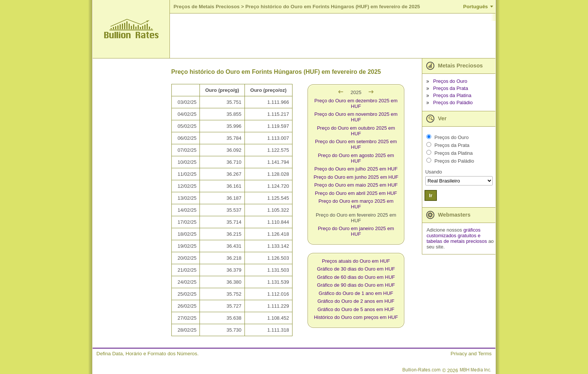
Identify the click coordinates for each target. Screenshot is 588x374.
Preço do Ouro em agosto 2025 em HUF (356, 158)
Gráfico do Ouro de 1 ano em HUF (356, 293)
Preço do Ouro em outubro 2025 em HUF (356, 131)
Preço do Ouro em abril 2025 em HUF (356, 193)
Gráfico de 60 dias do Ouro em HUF (356, 277)
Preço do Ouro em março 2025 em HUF (356, 204)
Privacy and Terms (471, 354)
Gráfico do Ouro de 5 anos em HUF (356, 309)
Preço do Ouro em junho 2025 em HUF (356, 177)
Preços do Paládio (453, 102)
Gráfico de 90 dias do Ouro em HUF (356, 285)
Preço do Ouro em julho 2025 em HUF (356, 169)
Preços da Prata (451, 88)
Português (475, 7)
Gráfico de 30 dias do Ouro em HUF (356, 269)
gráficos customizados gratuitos (453, 233)
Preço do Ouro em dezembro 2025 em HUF (356, 103)
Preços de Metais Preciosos (207, 7)
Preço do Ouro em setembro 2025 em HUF (356, 144)
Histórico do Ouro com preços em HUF (356, 317)
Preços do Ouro (450, 81)
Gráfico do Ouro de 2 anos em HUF (356, 301)
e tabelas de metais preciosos (457, 238)
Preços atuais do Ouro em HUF (356, 261)
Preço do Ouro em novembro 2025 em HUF (356, 117)
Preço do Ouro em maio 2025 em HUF (356, 185)
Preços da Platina (452, 95)
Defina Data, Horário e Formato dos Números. (148, 354)
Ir (431, 195)
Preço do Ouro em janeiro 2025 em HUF (356, 231)
